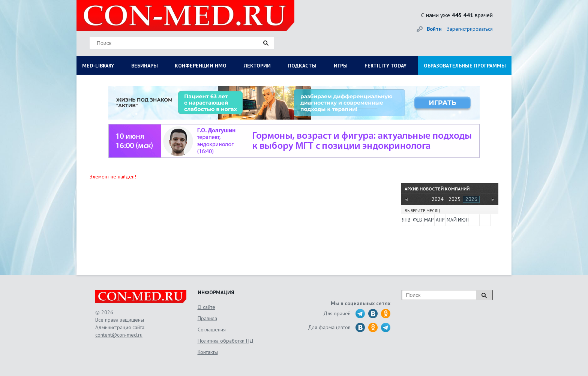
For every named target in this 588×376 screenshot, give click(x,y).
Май (451, 220)
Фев (418, 220)
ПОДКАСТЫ (302, 66)
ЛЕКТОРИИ (257, 66)
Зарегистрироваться (470, 29)
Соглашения (212, 330)
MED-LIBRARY (98, 66)
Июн (463, 220)
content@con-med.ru (119, 335)
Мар (429, 220)
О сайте (206, 307)
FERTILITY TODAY (385, 66)
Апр (440, 220)
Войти (434, 29)
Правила (207, 318)
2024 (438, 199)
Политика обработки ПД (226, 341)
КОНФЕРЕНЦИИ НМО (201, 66)
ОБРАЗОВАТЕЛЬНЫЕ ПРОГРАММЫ (465, 66)
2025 (454, 199)
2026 (471, 199)
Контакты (208, 352)
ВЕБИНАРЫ (145, 66)
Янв (406, 220)
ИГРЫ (341, 66)
